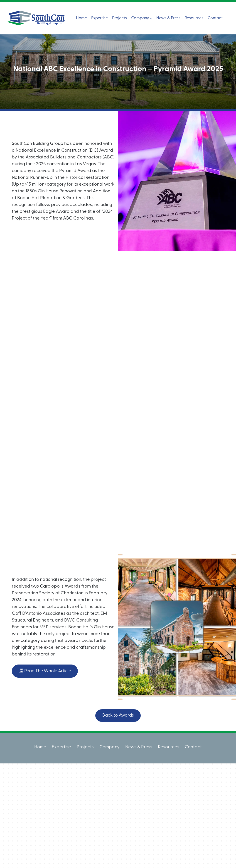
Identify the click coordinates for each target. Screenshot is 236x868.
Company (142, 18)
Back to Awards (118, 715)
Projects (119, 18)
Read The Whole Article (46, 671)
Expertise (100, 18)
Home (81, 18)
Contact (215, 18)
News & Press (168, 18)
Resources (194, 18)
